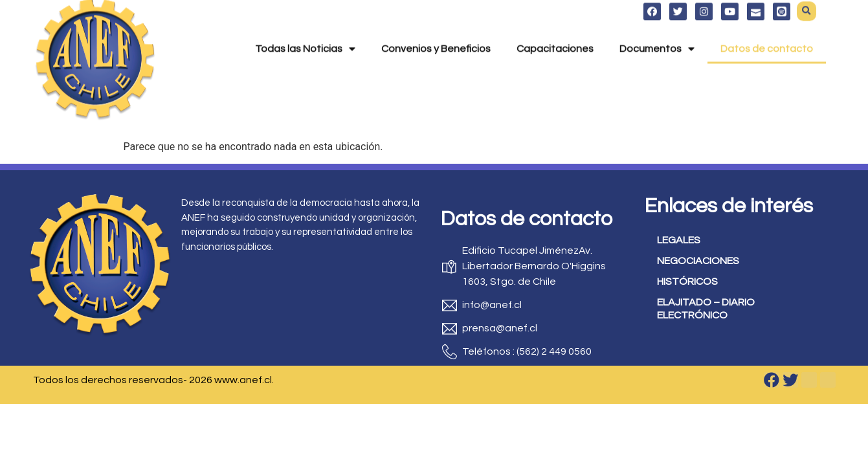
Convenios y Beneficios (436, 32)
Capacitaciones (555, 32)
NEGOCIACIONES (698, 261)
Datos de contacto (767, 32)
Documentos (657, 32)
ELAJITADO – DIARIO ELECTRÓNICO (706, 309)
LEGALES (679, 240)
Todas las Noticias (305, 32)
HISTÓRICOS (687, 282)
